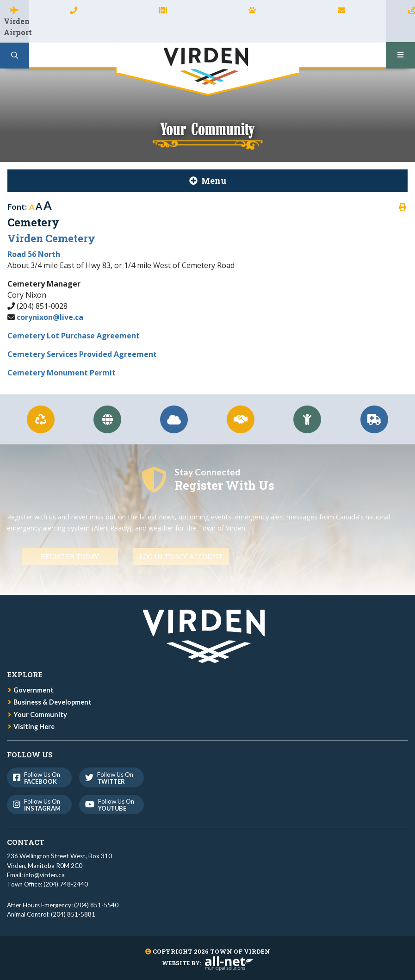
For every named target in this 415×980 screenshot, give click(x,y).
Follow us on (39, 778)
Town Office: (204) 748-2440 (47, 884)
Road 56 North (34, 254)
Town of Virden (208, 69)
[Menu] (400, 55)
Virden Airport (16, 27)
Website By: (208, 963)
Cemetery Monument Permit (62, 373)
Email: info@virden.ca (36, 875)
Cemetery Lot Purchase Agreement (74, 336)
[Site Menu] (207, 181)
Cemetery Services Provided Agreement (82, 354)
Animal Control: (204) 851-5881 (51, 914)
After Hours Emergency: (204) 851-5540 (63, 905)
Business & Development (53, 702)
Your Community (40, 715)
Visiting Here (34, 727)
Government (34, 690)
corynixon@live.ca (50, 317)
